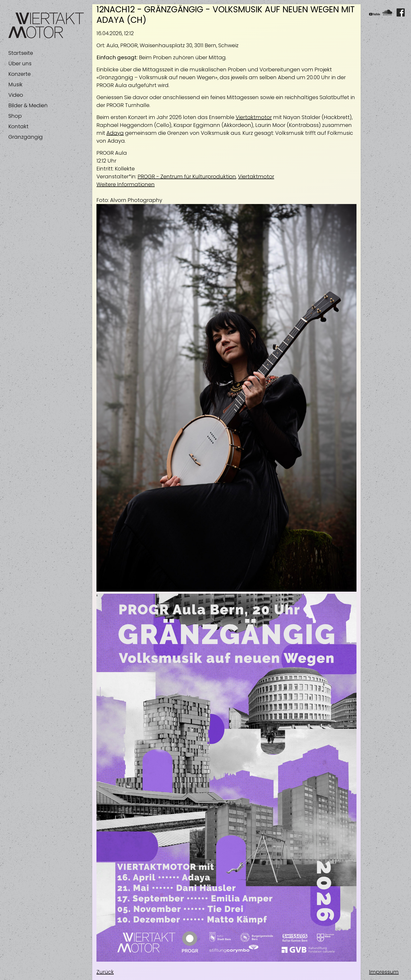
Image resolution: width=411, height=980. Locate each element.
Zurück (105, 972)
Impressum (384, 972)
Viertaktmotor (254, 117)
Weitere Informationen (126, 184)
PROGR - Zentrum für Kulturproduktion (187, 176)
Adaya (115, 133)
